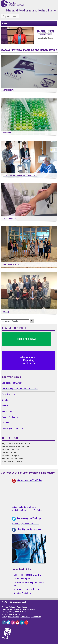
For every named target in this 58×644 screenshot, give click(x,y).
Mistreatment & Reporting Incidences (29, 360)
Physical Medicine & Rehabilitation (14, 607)
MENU (5, 23)
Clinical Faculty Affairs (12, 383)
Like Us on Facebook (29, 529)
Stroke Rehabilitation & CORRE (27, 575)
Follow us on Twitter (29, 518)
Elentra (5, 406)
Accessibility (36, 617)
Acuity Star (7, 411)
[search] (15, 321)
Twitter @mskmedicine (12, 428)
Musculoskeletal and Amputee (27, 589)
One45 (5, 400)
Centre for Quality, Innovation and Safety (20, 389)
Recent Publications (11, 417)
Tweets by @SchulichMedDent (25, 524)
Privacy (5, 617)
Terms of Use (25, 617)
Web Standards (14, 617)
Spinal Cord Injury (22, 579)
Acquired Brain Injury (23, 593)
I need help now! (26, 339)
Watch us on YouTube (30, 480)
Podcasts (6, 423)
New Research (8, 394)
